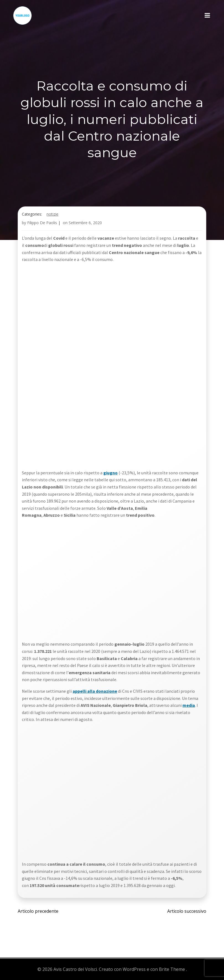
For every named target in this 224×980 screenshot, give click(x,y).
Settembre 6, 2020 (86, 223)
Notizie (53, 215)
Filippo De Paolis (42, 223)
